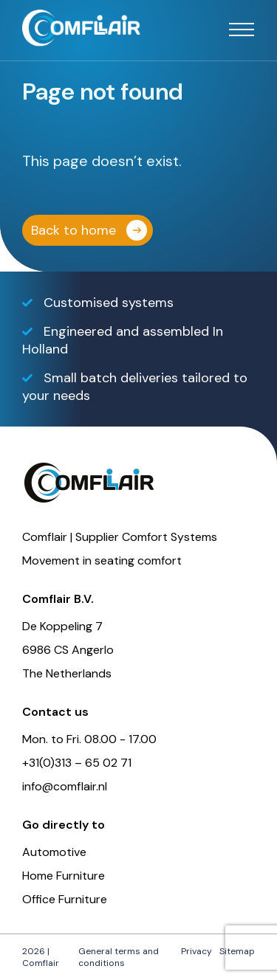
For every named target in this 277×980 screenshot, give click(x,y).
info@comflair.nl (65, 786)
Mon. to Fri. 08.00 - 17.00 (89, 739)
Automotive (54, 852)
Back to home (73, 230)
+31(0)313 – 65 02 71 (77, 763)
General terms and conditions (119, 957)
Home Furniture (64, 876)
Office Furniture (65, 899)
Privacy (196, 951)
